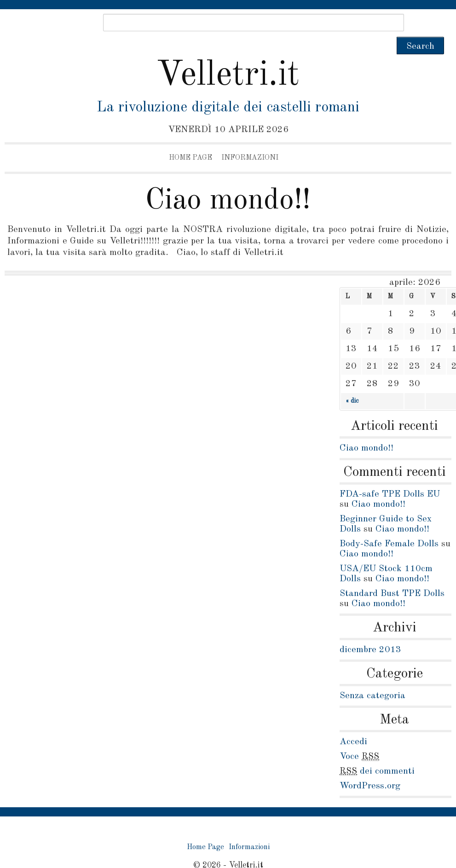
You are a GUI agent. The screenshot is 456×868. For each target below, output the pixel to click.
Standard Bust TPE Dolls (392, 576)
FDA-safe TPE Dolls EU (390, 477)
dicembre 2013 (370, 632)
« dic (352, 383)
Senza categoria (372, 678)
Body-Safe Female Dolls (389, 527)
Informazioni (250, 140)
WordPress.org (370, 769)
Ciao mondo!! (228, 183)
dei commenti (377, 754)
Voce (359, 739)
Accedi (353, 724)
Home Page (190, 140)
